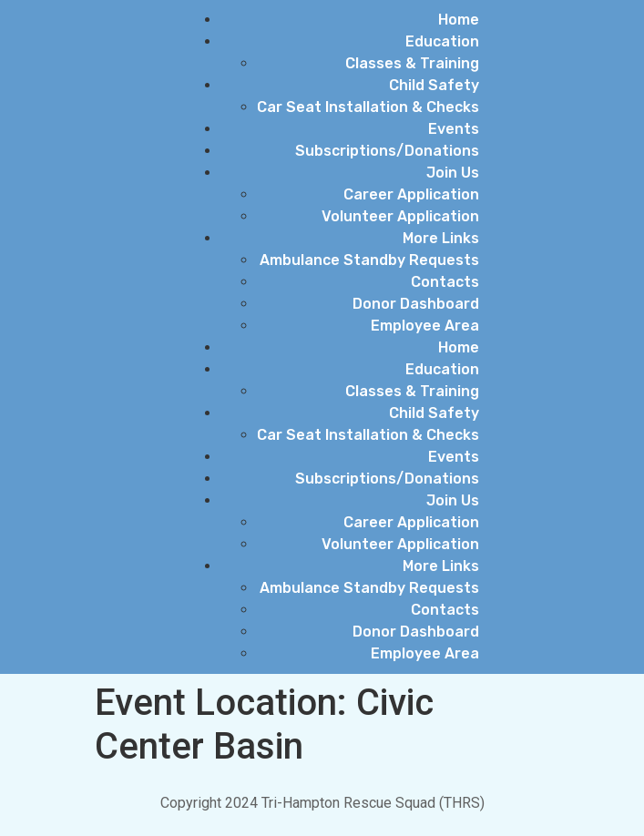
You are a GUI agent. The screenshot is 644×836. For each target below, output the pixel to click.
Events (454, 129)
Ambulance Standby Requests (369, 260)
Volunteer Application (400, 216)
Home (459, 20)
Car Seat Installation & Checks (368, 107)
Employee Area (425, 326)
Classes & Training (412, 63)
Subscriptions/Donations (387, 151)
